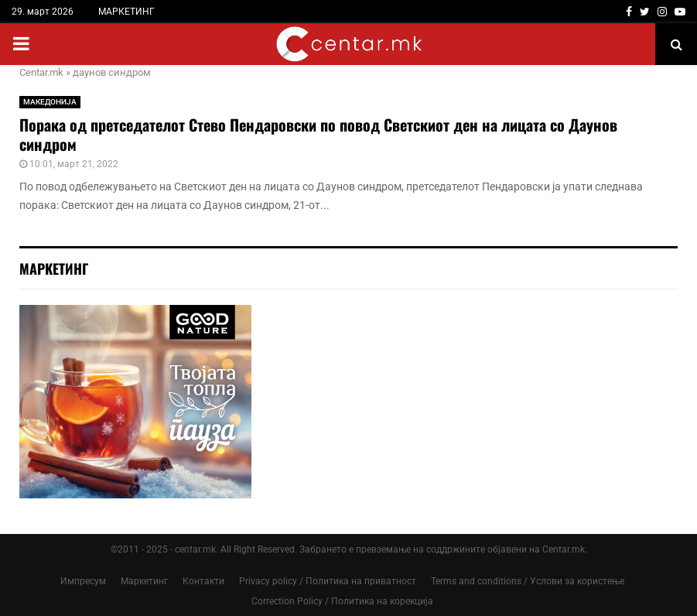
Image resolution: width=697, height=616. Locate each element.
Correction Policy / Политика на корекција (342, 601)
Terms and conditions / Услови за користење (528, 581)
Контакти (203, 581)
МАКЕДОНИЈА (50, 102)
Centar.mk (41, 72)
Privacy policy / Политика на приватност (328, 581)
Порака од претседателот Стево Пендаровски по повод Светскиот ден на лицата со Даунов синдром (318, 134)
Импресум (83, 581)
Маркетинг (144, 581)
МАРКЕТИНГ (126, 12)
